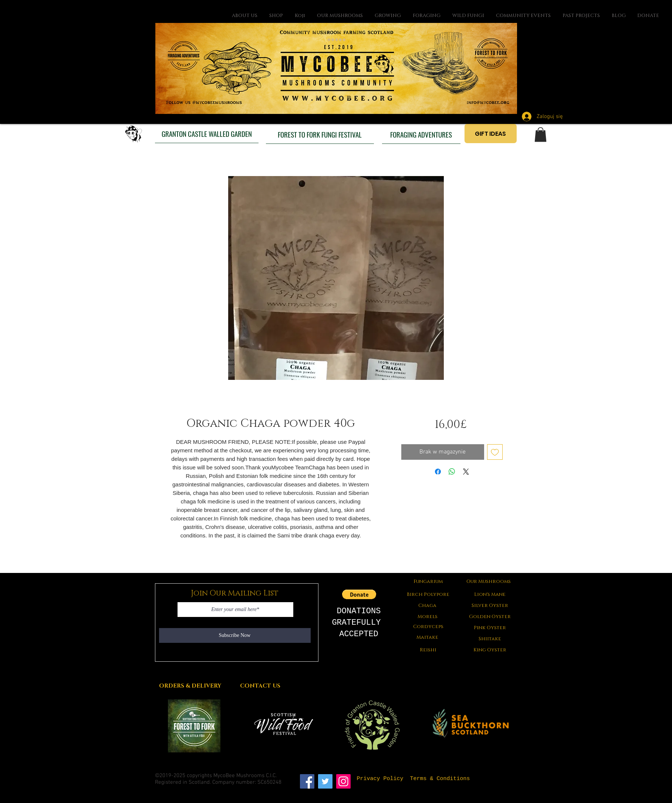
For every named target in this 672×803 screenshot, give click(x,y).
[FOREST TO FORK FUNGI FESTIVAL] (320, 134)
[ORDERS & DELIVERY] (190, 686)
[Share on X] (466, 472)
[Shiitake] (490, 639)
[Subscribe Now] (235, 635)
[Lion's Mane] (490, 594)
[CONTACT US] (260, 686)
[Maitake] (428, 637)
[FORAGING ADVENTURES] (421, 134)
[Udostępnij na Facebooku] (438, 472)
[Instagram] (343, 781)
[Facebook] (307, 781)
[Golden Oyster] (490, 617)
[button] (541, 134)
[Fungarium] (428, 581)
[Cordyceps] (428, 627)
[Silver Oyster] (490, 605)
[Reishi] (428, 650)
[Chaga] (428, 605)
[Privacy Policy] (380, 779)
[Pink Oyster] (490, 628)
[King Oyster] (490, 650)
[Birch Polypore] (428, 594)
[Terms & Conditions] (440, 779)
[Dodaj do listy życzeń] (495, 452)
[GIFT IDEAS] (491, 134)
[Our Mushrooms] (489, 581)
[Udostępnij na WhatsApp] (452, 472)
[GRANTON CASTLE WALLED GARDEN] (207, 134)
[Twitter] (325, 781)
